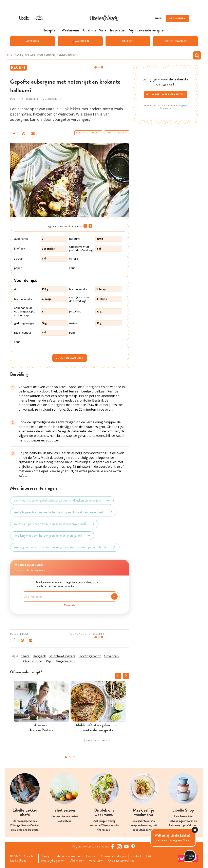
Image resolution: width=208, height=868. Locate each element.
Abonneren (78, 861)
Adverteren (98, 861)
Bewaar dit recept (88, 133)
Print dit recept (117, 133)
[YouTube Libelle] (127, 846)
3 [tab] (74, 757)
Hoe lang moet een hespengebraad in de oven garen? (52, 535)
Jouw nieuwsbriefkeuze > (166, 94)
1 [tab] (66, 757)
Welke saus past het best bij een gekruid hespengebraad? (54, 524)
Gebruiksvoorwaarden (69, 856)
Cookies (93, 856)
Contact (139, 856)
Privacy (45, 856)
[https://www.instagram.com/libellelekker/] (120, 846)
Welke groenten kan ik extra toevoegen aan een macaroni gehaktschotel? (65, 547)
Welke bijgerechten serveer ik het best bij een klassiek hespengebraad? (63, 512)
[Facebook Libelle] (113, 846)
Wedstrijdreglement (53, 861)
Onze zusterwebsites (124, 861)
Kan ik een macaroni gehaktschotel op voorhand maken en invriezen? (62, 500)
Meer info (70, 605)
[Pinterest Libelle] (134, 846)
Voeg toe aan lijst (70, 358)
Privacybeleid (166, 108)
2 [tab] (70, 757)
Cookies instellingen (116, 856)
